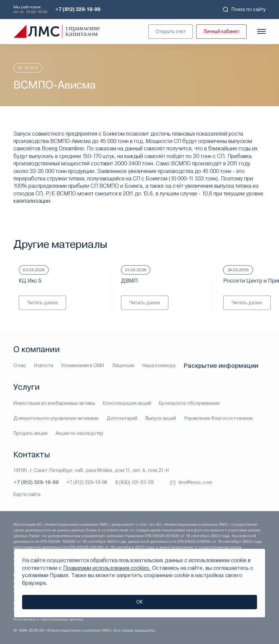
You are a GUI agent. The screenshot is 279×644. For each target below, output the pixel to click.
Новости (44, 365)
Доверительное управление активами (56, 418)
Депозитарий (122, 418)
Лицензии (123, 365)
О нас (20, 365)
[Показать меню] (261, 31)
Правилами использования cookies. (107, 568)
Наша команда (159, 365)
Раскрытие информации (221, 366)
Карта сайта (27, 494)
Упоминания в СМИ (83, 365)
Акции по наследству (79, 433)
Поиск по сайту (244, 9)
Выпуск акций (161, 418)
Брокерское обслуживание (189, 403)
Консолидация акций (127, 403)
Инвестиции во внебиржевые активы (54, 403)
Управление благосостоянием (218, 418)
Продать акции (30, 433)
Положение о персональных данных (48, 619)
